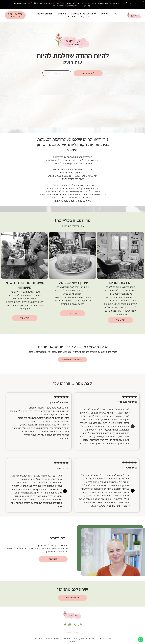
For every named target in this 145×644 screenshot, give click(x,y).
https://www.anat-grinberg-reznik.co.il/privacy (71, 5)
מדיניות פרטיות (72, 632)
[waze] (80, 625)
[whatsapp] (75, 625)
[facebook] (65, 625)
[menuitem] (116, 14)
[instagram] (70, 625)
